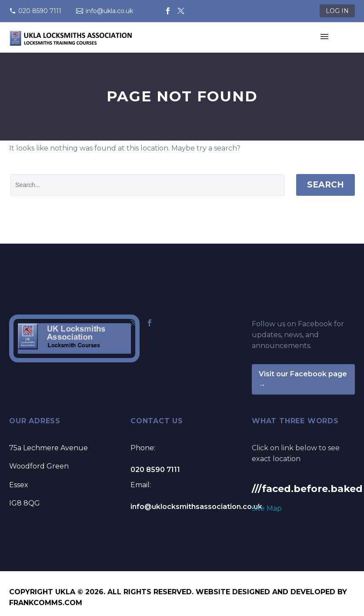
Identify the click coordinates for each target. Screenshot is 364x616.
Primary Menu (324, 37)
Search (326, 185)
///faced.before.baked (307, 489)
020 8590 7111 (40, 11)
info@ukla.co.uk (109, 11)
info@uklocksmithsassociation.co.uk (196, 507)
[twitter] (134, 323)
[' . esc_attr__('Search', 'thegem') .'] (147, 185)
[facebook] (150, 323)
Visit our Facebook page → (303, 379)
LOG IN (337, 11)
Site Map (267, 508)
